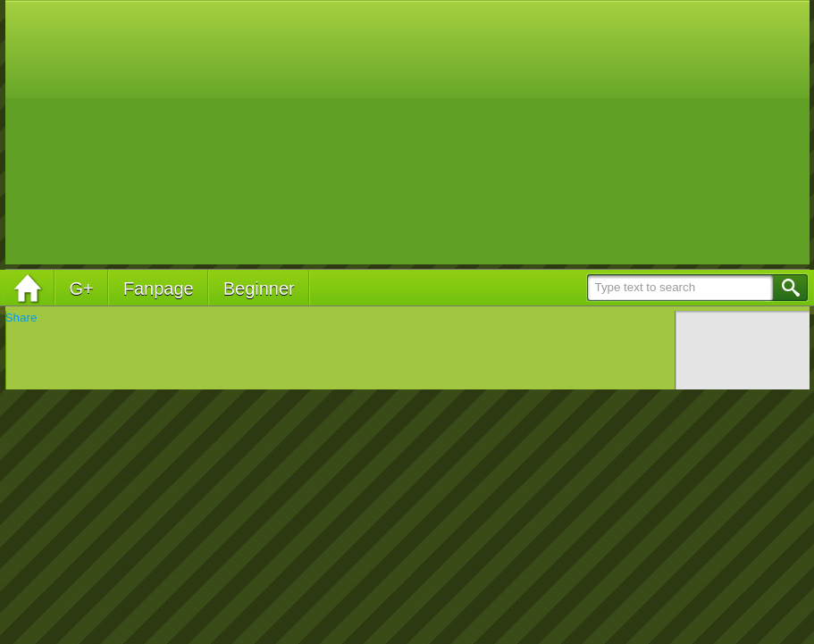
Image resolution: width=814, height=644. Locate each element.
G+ (82, 289)
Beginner (259, 289)
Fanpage (159, 289)
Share (21, 318)
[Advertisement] (422, 134)
